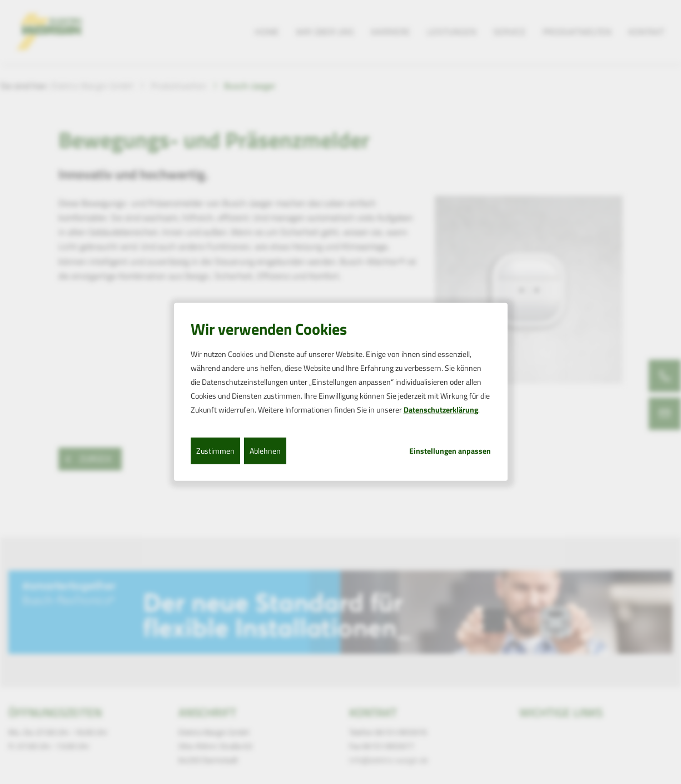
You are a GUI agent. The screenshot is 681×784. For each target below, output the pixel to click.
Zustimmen (215, 450)
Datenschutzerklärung (441, 410)
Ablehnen (265, 450)
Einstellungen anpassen (450, 450)
